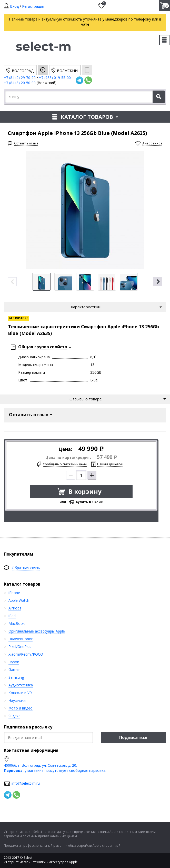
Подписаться (133, 737)
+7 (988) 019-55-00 (55, 78)
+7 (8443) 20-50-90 (20, 83)
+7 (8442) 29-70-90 (20, 78)
